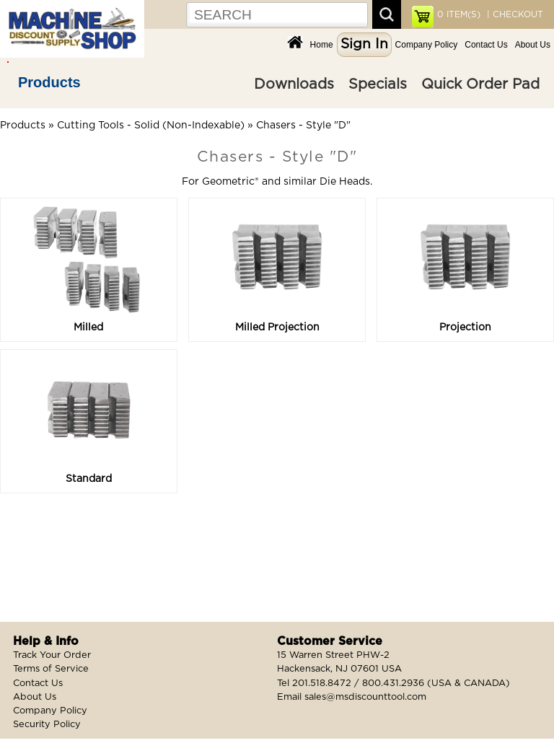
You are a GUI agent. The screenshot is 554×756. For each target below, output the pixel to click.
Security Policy (47, 725)
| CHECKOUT (514, 14)
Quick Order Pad (480, 84)
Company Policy (427, 45)
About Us (533, 45)
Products (49, 82)
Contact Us (486, 45)
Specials (378, 84)
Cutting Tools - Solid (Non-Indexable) (151, 126)
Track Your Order (52, 655)
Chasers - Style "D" (303, 126)
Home (322, 45)
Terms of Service (51, 669)
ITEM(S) (459, 14)
